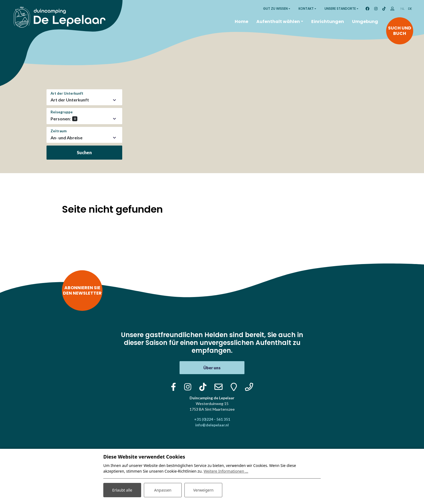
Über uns (212, 368)
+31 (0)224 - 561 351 (212, 419)
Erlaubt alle (122, 490)
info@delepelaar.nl (212, 425)
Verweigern (203, 490)
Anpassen (163, 490)
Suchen (84, 152)
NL (403, 9)
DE (410, 9)
